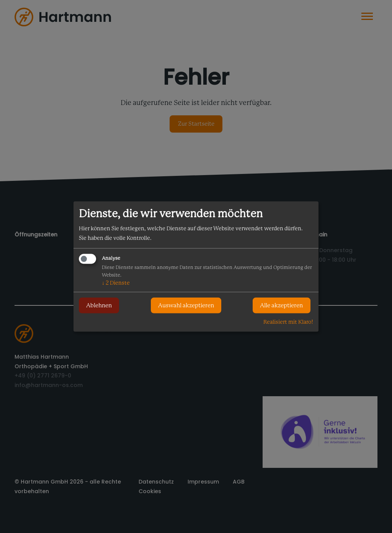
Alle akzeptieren (281, 305)
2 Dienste (116, 282)
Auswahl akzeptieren (186, 305)
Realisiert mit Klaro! (288, 321)
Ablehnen (99, 305)
